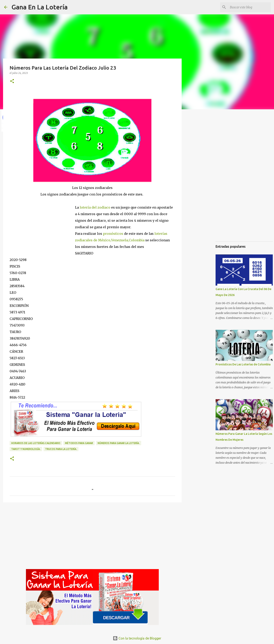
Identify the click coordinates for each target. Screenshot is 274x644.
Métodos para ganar (79, 443)
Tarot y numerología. (26, 449)
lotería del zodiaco (95, 207)
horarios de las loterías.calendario (36, 443)
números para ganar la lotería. (119, 443)
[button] (12, 81)
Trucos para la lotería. (61, 449)
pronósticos (113, 234)
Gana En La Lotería (40, 7)
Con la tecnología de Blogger (137, 638)
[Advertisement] (42, 225)
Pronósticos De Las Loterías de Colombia (243, 364)
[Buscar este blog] (249, 7)
